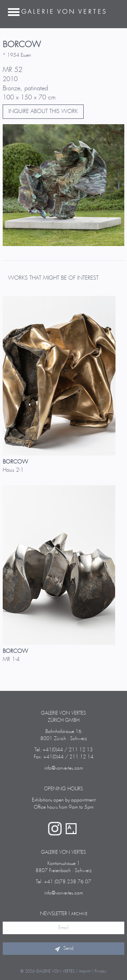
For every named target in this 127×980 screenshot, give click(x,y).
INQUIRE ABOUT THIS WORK (43, 111)
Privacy (101, 971)
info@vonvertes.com (64, 768)
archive (79, 914)
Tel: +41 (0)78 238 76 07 (63, 882)
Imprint (85, 971)
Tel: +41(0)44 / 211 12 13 (64, 750)
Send (64, 948)
